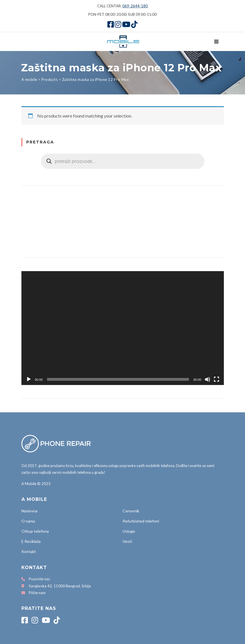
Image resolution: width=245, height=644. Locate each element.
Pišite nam (37, 593)
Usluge (129, 531)
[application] (123, 328)
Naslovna (29, 511)
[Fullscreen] (217, 379)
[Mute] (208, 379)
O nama (28, 521)
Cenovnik (131, 511)
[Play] (29, 379)
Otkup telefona (35, 531)
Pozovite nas (39, 579)
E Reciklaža (31, 541)
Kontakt (29, 551)
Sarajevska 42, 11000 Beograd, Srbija (60, 586)
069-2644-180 (135, 6)
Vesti (127, 541)
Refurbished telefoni (141, 521)
